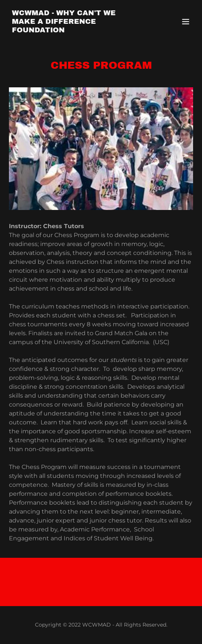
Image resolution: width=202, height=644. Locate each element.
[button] (186, 22)
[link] (73, 30)
